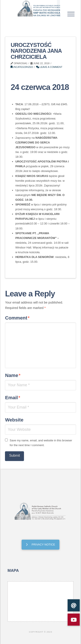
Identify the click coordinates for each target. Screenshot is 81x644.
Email (13, 398)
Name (13, 375)
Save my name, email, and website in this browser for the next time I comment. (41, 443)
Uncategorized (22, 67)
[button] (71, 14)
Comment (17, 318)
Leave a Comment (49, 67)
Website (14, 420)
